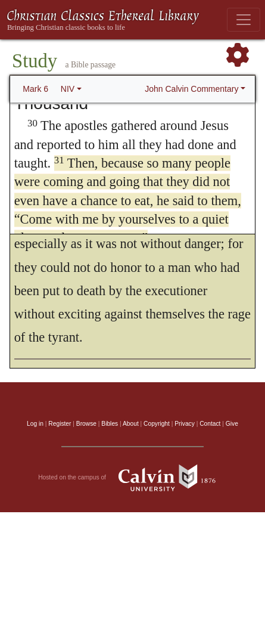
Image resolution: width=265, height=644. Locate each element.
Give (232, 424)
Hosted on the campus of (132, 478)
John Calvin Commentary (191, 89)
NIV (68, 89)
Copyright (157, 424)
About (131, 424)
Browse (86, 424)
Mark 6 (35, 89)
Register (60, 424)
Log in (35, 424)
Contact (210, 424)
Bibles (110, 424)
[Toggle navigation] (244, 20)
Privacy (185, 424)
